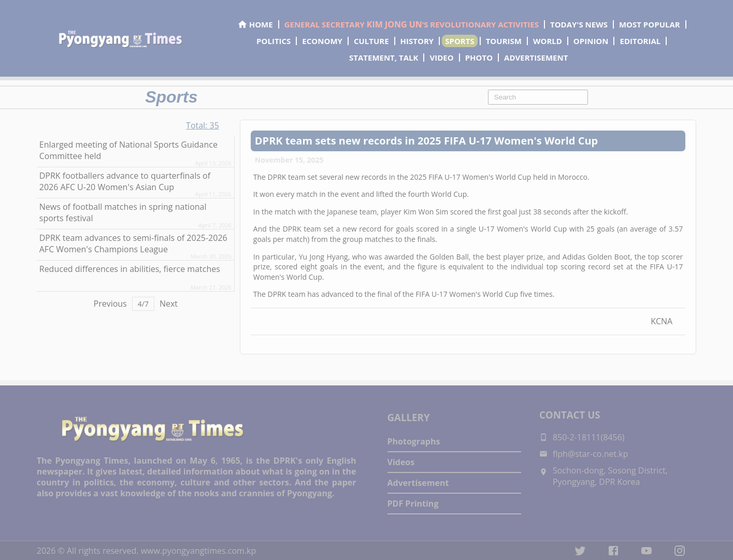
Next (169, 304)
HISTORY (417, 41)
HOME (255, 24)
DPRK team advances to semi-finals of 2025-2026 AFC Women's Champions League (133, 243)
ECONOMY (322, 41)
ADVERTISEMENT (536, 58)
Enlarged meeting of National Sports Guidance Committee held (128, 150)
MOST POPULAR (650, 24)
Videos (401, 462)
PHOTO (479, 58)
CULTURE (371, 41)
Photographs (414, 441)
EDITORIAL (640, 41)
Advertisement (418, 483)
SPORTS (459, 41)
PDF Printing (413, 504)
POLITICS (274, 41)
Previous (110, 304)
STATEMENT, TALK (384, 58)
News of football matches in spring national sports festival (123, 212)
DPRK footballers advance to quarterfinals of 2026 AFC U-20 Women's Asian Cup (125, 181)
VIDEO (441, 58)
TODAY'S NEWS (579, 24)
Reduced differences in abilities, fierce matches (130, 269)
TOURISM (504, 41)
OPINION (591, 41)
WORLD (548, 41)
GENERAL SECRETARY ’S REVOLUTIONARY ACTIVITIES (412, 24)
